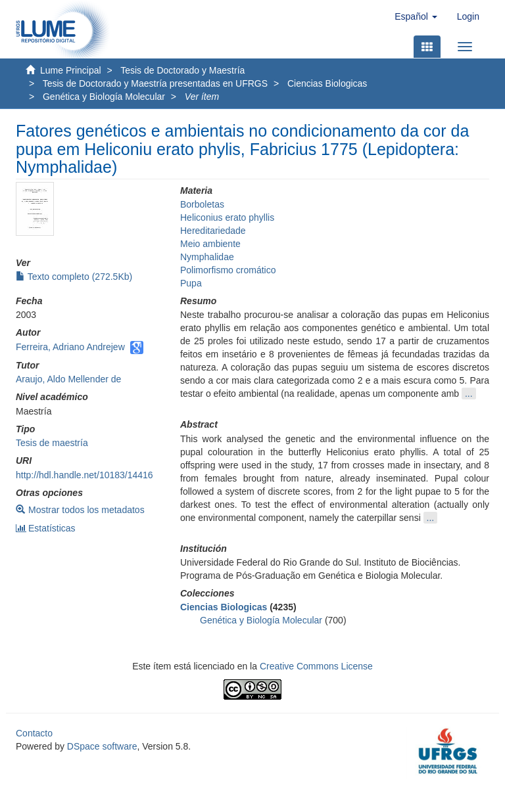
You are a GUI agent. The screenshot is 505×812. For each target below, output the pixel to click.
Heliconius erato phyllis (227, 217)
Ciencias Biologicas (327, 83)
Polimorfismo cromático (228, 270)
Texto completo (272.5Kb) (74, 277)
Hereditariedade (213, 231)
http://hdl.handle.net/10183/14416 (84, 475)
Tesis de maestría (52, 443)
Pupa (191, 283)
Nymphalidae (207, 257)
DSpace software (102, 746)
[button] (416, 16)
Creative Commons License (316, 666)
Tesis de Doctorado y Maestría (182, 70)
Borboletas (202, 204)
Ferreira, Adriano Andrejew (70, 347)
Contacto (34, 733)
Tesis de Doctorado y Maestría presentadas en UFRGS (155, 83)
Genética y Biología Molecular (104, 97)
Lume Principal (71, 70)
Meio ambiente (210, 244)
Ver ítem (202, 97)
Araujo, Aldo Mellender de (68, 379)
